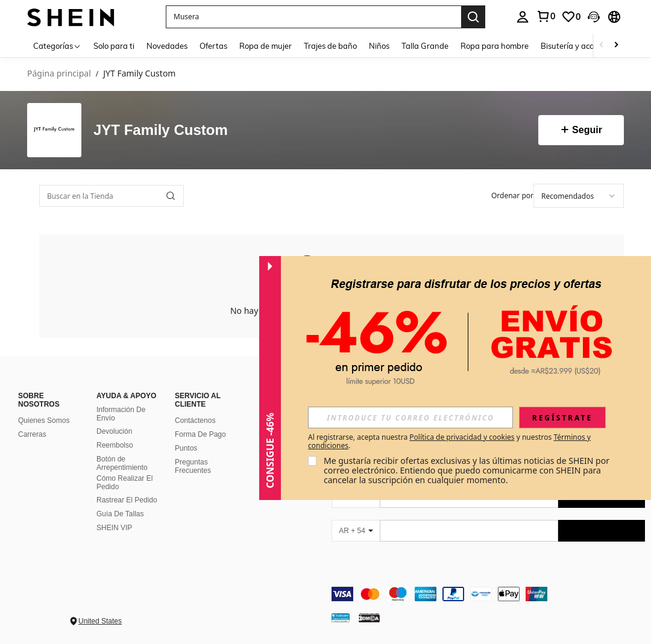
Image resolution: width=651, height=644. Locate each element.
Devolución (114, 431)
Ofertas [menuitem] (213, 46)
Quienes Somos (44, 420)
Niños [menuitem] (379, 46)
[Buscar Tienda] (171, 196)
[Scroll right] (616, 45)
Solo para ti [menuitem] (114, 46)
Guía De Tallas (120, 514)
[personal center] (523, 17)
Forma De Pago (200, 434)
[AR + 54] (356, 531)
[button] (313, 17)
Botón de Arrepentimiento (122, 463)
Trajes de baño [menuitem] (330, 46)
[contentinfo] (488, 594)
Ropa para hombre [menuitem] (495, 46)
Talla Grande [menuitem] (425, 46)
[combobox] (579, 196)
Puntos (186, 448)
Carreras (32, 434)
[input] (410, 417)
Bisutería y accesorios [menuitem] (579, 46)
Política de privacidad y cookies (462, 437)
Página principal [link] (59, 74)
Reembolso (115, 445)
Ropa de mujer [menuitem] (266, 46)
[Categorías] (57, 45)
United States (100, 621)
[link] (546, 16)
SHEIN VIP (114, 528)
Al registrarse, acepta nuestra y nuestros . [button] (449, 442)
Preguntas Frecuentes (193, 466)
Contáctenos (195, 420)
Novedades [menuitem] (167, 46)
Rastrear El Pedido (127, 500)
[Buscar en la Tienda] (112, 196)
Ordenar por (512, 195)
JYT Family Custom (161, 130)
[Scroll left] (602, 45)
